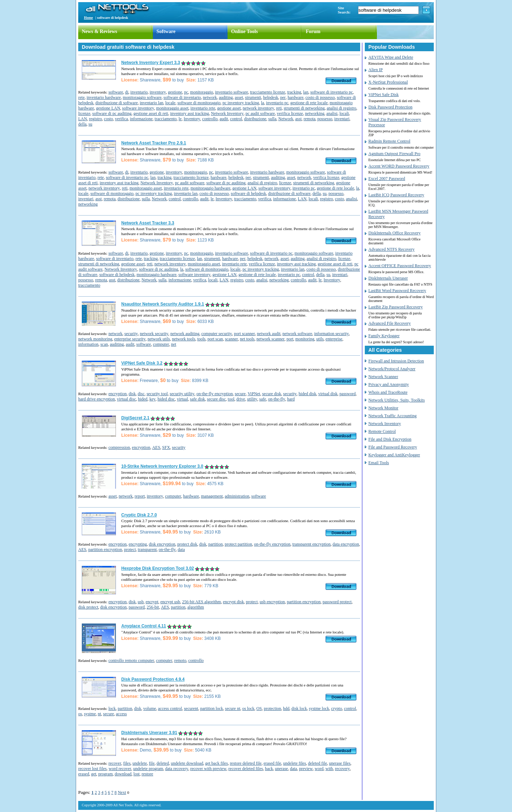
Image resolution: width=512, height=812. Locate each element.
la (263, 103)
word (319, 769)
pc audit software (260, 113)
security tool (157, 394)
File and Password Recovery (393, 447)
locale (170, 103)
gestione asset (229, 108)
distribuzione (255, 119)
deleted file (318, 763)
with (329, 769)
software (116, 92)
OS (259, 708)
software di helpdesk (248, 193)
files (127, 763)
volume (150, 708)
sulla (273, 119)
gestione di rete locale (309, 103)
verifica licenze (290, 113)
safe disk (197, 399)
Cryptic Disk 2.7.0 (139, 515)
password (348, 394)
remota (310, 119)
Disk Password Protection (390, 107)
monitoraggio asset (172, 108)
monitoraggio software (142, 97)
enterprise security (130, 339)
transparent (147, 550)
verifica (121, 119)
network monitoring (95, 339)
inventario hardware (103, 97)
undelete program (148, 769)
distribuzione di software (116, 103)
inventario (139, 92)
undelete (140, 763)
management (212, 496)
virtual (182, 399)
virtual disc (127, 399)
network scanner (270, 339)
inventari (342, 119)
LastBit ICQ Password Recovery (396, 195)
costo (108, 119)
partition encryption (105, 550)
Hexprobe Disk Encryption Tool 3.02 (158, 568)
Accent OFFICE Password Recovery (400, 266)
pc (186, 92)
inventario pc (277, 103)
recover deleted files (246, 769)
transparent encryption (311, 544)
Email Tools (379, 463)
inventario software (232, 92)
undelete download (187, 763)
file (152, 763)
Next (122, 792)
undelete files (294, 763)
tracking (294, 92)
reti (279, 108)
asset (239, 97)
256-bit (153, 607)
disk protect (88, 607)
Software (166, 31)
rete (81, 97)
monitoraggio (202, 92)
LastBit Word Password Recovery (397, 291)
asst (298, 119)
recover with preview (208, 769)
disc (141, 394)
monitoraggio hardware (210, 188)
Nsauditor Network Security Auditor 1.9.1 (163, 304)
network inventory (258, 108)
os (80, 714)
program (105, 774)
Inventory (192, 119)
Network (286, 119)
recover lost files (92, 769)
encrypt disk (233, 602)
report (140, 496)
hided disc (166, 399)
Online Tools (244, 31)
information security (332, 334)
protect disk (187, 544)
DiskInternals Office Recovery (394, 233)
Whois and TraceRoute (388, 392)
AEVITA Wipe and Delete (391, 57)
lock (112, 708)
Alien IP (375, 70)
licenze (84, 113)
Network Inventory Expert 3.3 (151, 63)
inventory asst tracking (189, 113)
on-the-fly (277, 399)
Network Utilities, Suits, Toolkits (397, 400)
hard (291, 399)
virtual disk (328, 394)
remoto (180, 660)
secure (240, 394)
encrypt (152, 602)
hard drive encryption (97, 399)
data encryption (346, 544)
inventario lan (151, 103)
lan (306, 92)
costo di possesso (320, 97)
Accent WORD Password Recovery (399, 166)
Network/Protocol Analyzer (392, 369)
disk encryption (162, 544)
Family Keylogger (384, 336)
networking (315, 113)
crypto (337, 708)
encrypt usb (170, 602)
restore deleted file (246, 763)
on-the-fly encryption (214, 394)
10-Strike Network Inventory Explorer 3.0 (162, 466)
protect (130, 550)
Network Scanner (383, 377)
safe (263, 399)
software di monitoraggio (199, 103)
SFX (166, 447)
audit (224, 119)
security (131, 334)
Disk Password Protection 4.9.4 (153, 679)
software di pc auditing (112, 113)
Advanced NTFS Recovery (391, 249)
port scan (215, 339)
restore (147, 774)
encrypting (138, 544)
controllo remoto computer (131, 660)
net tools (247, 339)
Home (89, 18)
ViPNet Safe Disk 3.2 (142, 363)
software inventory (138, 108)
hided (143, 399)
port (290, 339)
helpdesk (271, 97)
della (82, 124)
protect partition (238, 544)
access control (170, 708)
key (152, 399)
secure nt (233, 708)
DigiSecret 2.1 (135, 418)
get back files (217, 763)
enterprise (334, 339)
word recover (120, 769)
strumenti (253, 97)
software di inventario (182, 97)
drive (241, 399)
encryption (118, 394)
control (236, 119)
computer (161, 344)
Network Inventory (227, 113)
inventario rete (203, 108)
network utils (159, 339)
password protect (337, 602)
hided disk (308, 394)
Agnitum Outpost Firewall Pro (394, 154)
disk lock (299, 708)
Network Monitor (383, 408)
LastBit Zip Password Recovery (396, 307)
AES (156, 447)
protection (273, 708)
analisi (332, 113)
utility (252, 399)
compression (119, 447)
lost (136, 774)
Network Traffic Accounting (393, 416)
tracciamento (166, 119)
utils (320, 339)
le (180, 119)
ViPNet (254, 394)
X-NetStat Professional (388, 82)
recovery (342, 769)
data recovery (177, 769)
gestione (175, 92)
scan (104, 344)
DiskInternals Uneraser (388, 278)
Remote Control (382, 431)
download (123, 774)
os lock (248, 708)
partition (216, 544)
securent (191, 708)
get (94, 774)
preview (306, 769)
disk (132, 394)
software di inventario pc (332, 92)
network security (154, 334)
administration (237, 496)
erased (84, 774)
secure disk (272, 394)
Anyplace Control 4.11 (144, 626)
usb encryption (272, 602)
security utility (182, 394)
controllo (210, 119)
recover (115, 763)
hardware (296, 97)
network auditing (185, 334)
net (174, 344)
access (121, 714)
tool (231, 399)
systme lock (319, 708)
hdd (286, 708)
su (90, 124)
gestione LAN (108, 108)
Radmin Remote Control (389, 141)
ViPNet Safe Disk (383, 95)
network (210, 97)
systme (90, 714)
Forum (313, 31)
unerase (281, 769)
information (88, 344)
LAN (83, 119)
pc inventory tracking (241, 103)
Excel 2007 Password (387, 179)
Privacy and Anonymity (389, 384)
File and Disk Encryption (390, 439)
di (127, 92)
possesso (325, 119)
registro (95, 119)
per (283, 97)
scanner (232, 339)
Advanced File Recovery (390, 323)
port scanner (244, 334)
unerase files (340, 763)
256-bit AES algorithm (201, 602)
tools (201, 339)
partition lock (212, 708)
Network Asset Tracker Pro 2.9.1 (154, 143)
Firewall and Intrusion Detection (396, 361)
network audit (269, 334)
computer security (217, 334)
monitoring (305, 339)
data (181, 550)
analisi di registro (342, 108)
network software (297, 334)
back (269, 769)
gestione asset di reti (151, 113)
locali (344, 113)
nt (99, 714)
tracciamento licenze (268, 92)
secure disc (216, 399)
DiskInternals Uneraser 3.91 (149, 733)
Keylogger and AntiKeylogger (394, 455)
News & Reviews (100, 31)
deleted (163, 763)
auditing (226, 97)
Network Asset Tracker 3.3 (148, 223)
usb (141, 602)
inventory (158, 92)
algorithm (196, 607)
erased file (272, 763)
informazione (141, 119)
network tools (183, 339)
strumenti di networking (304, 108)
